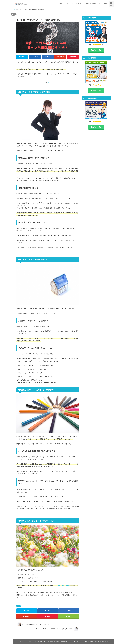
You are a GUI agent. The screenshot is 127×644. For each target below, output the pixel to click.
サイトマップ (20, 641)
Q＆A (106, 3)
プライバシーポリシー (32, 641)
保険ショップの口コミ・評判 (73, 3)
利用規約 (42, 641)
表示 (49, 83)
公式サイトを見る (96, 50)
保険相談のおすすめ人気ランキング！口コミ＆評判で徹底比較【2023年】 (81, 641)
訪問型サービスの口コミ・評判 (92, 3)
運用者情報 (50, 641)
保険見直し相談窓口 (64, 585)
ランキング (59, 3)
